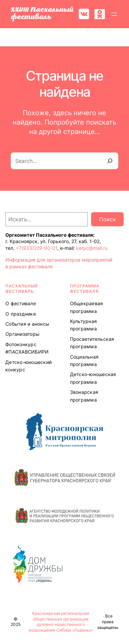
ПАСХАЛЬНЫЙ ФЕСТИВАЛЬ (22, 289)
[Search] (110, 161)
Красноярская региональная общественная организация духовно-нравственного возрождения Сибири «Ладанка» (61, 622)
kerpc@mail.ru (92, 248)
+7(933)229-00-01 (37, 248)
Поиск (108, 219)
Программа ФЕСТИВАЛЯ (85, 289)
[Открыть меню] (114, 14)
